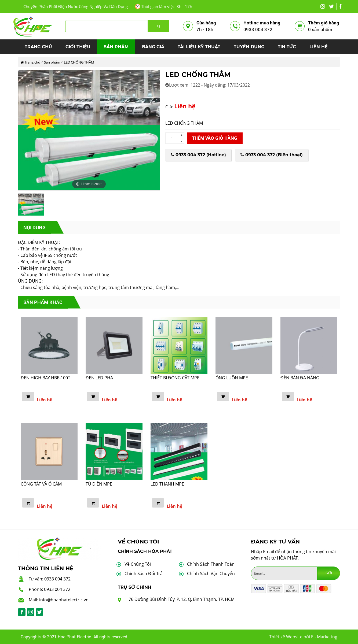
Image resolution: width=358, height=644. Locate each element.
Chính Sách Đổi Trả (144, 573)
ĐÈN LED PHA (99, 378)
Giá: (169, 107)
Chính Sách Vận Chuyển (211, 573)
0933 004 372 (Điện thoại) (272, 155)
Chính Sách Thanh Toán (211, 564)
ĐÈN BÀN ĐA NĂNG (300, 378)
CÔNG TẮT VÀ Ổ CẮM (41, 484)
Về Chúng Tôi (138, 564)
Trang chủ (30, 62)
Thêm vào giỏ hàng (215, 138)
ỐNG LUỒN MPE (232, 378)
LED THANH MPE (167, 484)
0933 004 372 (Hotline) (198, 155)
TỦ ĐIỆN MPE (99, 484)
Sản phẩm (52, 62)
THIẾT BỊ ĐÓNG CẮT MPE (175, 378)
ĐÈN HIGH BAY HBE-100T (45, 378)
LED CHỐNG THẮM (79, 62)
